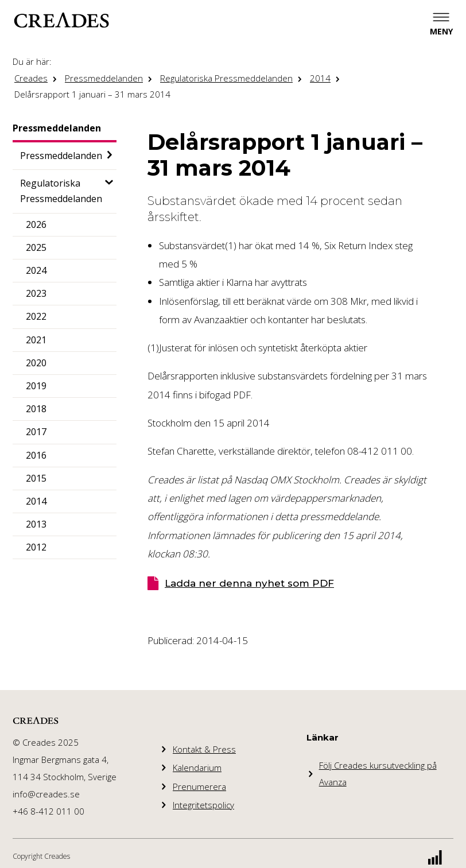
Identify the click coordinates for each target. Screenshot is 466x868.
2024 (36, 270)
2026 (36, 224)
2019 (36, 386)
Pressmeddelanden (104, 78)
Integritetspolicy (203, 805)
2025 (36, 247)
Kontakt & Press (204, 749)
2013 (36, 524)
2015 (36, 478)
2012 (36, 547)
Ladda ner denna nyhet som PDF (249, 583)
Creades (31, 78)
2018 (36, 409)
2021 (36, 340)
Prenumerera (199, 786)
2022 (36, 316)
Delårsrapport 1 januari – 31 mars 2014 (92, 94)
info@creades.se (46, 794)
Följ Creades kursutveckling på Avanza (378, 774)
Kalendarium (197, 768)
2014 (320, 78)
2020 (36, 363)
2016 (36, 455)
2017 (36, 432)
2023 (36, 293)
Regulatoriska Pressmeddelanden (226, 78)
